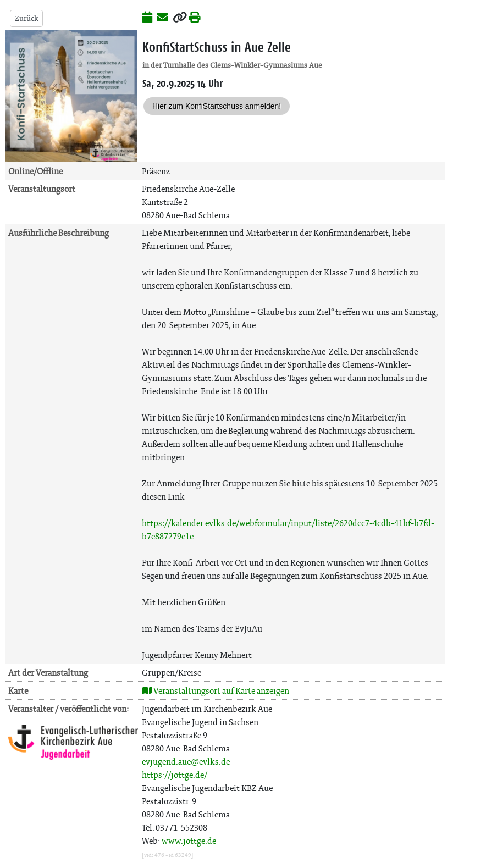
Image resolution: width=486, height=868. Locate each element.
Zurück (26, 18)
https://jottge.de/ (175, 775)
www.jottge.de (189, 841)
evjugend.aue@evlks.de (186, 762)
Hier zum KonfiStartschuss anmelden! (217, 106)
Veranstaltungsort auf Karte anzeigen (216, 691)
